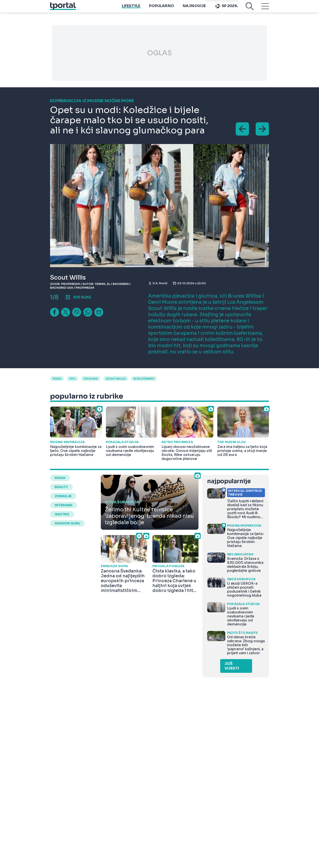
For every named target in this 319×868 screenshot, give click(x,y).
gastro (62, 514)
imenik (213, 2)
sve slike (82, 297)
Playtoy (229, 2)
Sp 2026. (226, 9)
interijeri (63, 505)
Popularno (161, 9)
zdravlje (63, 496)
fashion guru (67, 523)
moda (57, 379)
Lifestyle (131, 9)
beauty (61, 487)
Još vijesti (232, 666)
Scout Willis (116, 379)
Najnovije (194, 9)
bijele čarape (144, 379)
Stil (73, 379)
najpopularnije (229, 481)
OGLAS (159, 53)
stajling (91, 379)
